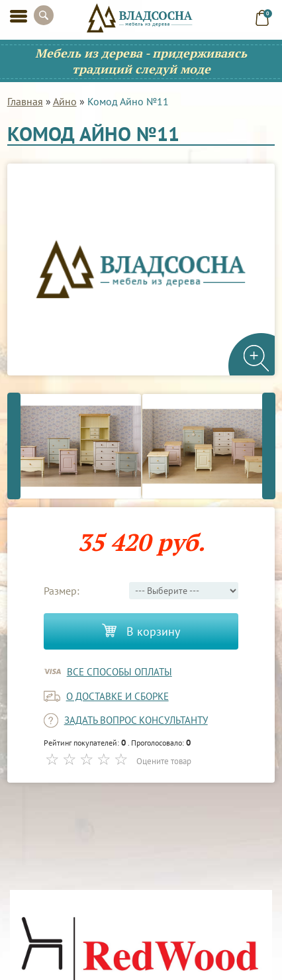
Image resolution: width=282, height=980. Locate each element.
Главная (25, 101)
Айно (65, 101)
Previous (14, 446)
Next (269, 446)
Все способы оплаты (119, 672)
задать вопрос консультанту (136, 720)
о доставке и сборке (117, 696)
